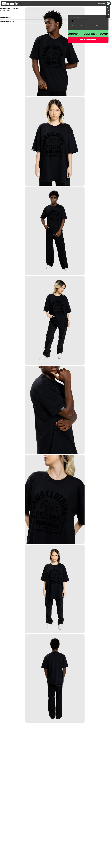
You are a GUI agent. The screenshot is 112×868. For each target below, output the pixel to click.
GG (98, 25)
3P (77, 25)
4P (72, 25)
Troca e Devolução (8, 21)
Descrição (6, 17)
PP (82, 25)
